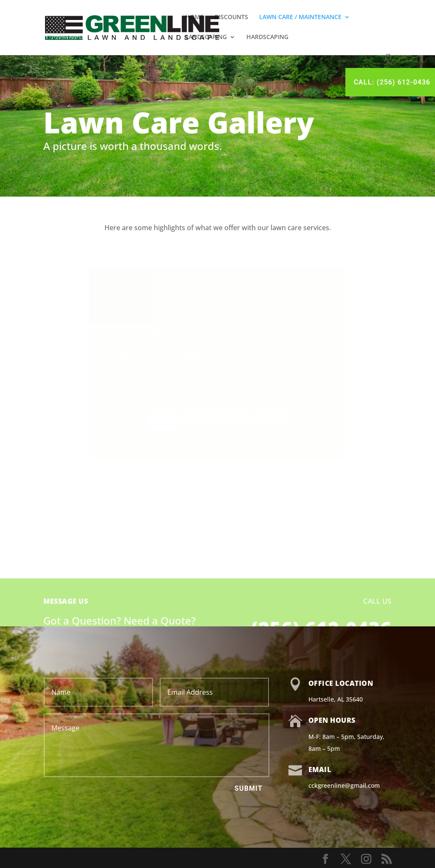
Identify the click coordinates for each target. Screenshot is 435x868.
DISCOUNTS (231, 17)
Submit (249, 788)
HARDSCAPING (267, 37)
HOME (194, 17)
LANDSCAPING (206, 37)
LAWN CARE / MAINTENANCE (300, 17)
